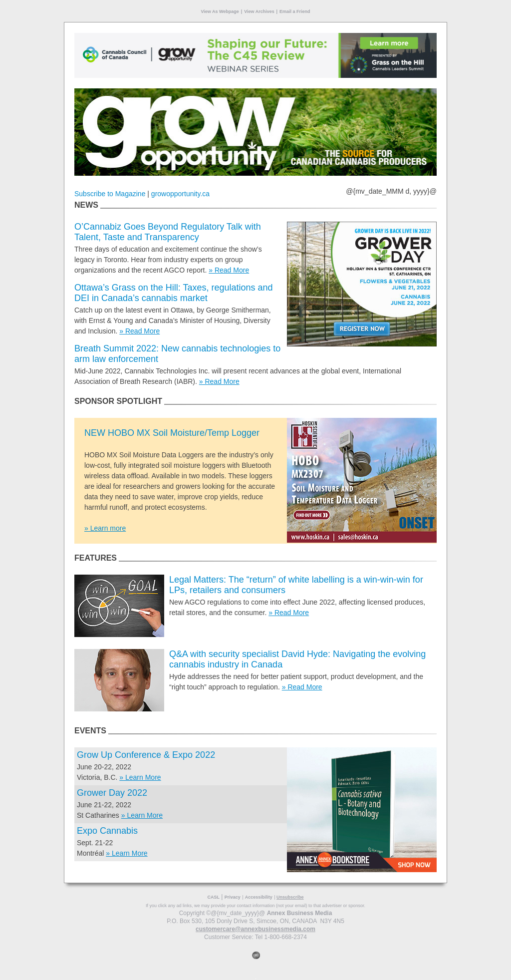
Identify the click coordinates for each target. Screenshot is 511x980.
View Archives (259, 11)
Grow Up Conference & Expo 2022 (146, 755)
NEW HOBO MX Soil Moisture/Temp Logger (172, 433)
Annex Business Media (300, 913)
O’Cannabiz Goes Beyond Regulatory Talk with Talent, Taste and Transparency (168, 232)
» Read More (229, 270)
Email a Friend (295, 11)
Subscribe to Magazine (110, 194)
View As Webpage (220, 11)
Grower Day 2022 (112, 793)
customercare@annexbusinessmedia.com (255, 929)
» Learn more (105, 528)
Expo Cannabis (107, 831)
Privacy (233, 897)
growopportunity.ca (180, 194)
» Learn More (140, 777)
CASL (213, 897)
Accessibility (259, 897)
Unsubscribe (290, 897)
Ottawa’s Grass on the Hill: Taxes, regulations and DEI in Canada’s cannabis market (174, 293)
